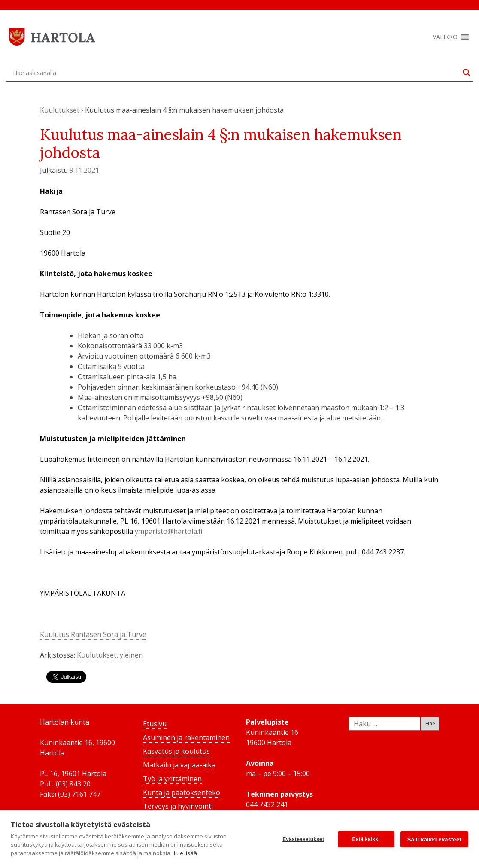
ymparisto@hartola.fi (168, 531)
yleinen (131, 655)
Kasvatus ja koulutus (176, 751)
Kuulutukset (60, 110)
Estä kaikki (366, 839)
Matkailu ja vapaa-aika (179, 765)
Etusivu (155, 724)
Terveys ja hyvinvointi (178, 806)
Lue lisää (185, 853)
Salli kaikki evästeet (434, 839)
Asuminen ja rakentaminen (186, 737)
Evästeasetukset (303, 839)
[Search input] (236, 73)
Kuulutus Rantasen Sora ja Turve (93, 634)
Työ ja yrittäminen (172, 779)
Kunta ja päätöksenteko (182, 792)
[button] (445, 37)
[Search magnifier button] (467, 73)
